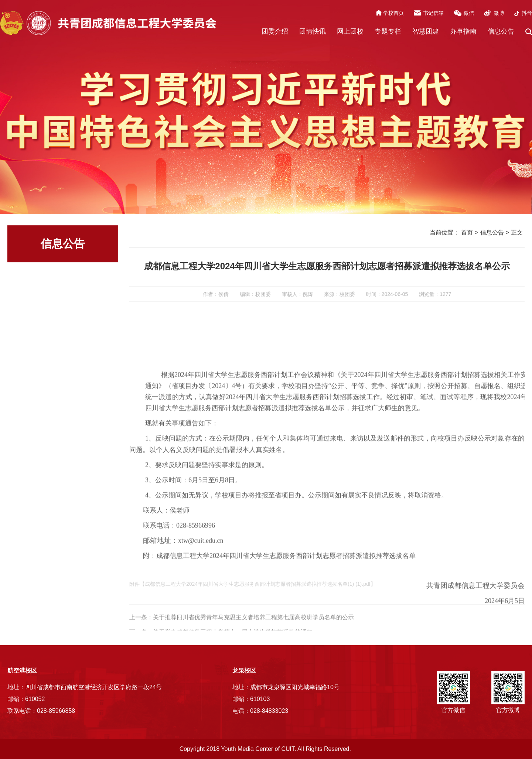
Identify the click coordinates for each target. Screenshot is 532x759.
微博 (499, 13)
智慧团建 (426, 31)
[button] (529, 32)
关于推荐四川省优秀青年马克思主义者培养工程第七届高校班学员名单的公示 (253, 627)
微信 (469, 13)
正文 (517, 233)
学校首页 (393, 13)
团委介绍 (275, 31)
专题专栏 (388, 31)
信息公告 (501, 31)
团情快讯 (313, 31)
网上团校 (350, 31)
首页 (467, 233)
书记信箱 (433, 13)
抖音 (527, 13)
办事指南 (463, 31)
